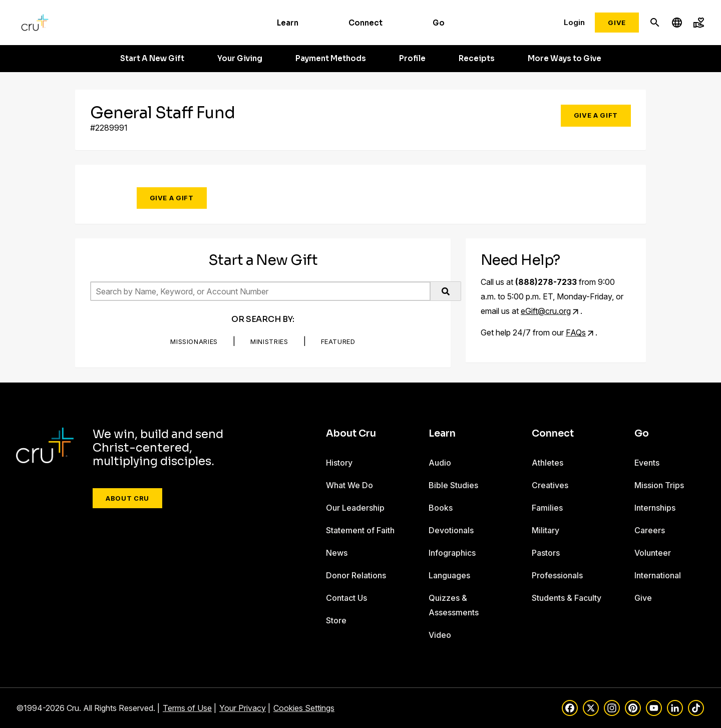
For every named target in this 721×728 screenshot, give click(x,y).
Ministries (269, 341)
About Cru (127, 498)
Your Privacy (243, 708)
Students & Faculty (567, 598)
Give (617, 23)
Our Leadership (355, 508)
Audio (440, 463)
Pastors (546, 553)
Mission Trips (659, 485)
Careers (650, 530)
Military (546, 530)
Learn (288, 23)
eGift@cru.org (546, 311)
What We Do (349, 485)
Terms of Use (187, 708)
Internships (655, 508)
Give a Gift (596, 115)
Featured (338, 341)
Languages (449, 575)
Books (441, 508)
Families (547, 508)
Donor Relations (356, 575)
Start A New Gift (152, 59)
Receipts (477, 59)
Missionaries (194, 341)
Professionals (557, 575)
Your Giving (240, 59)
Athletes (548, 463)
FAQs (576, 332)
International (658, 575)
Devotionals (451, 530)
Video (440, 635)
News (337, 553)
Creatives (550, 485)
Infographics (452, 553)
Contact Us (346, 598)
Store (336, 620)
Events (647, 463)
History (339, 463)
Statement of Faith (360, 530)
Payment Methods (331, 59)
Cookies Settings (304, 708)
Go (439, 23)
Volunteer (653, 553)
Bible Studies (453, 485)
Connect (366, 23)
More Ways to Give (565, 59)
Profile (412, 59)
